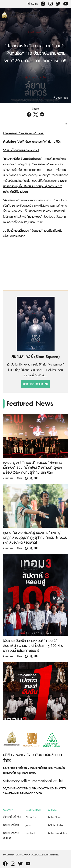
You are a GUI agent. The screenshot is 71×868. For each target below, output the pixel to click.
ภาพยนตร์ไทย (11, 825)
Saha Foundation (58, 833)
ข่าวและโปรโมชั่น (12, 817)
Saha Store (55, 817)
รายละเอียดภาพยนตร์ (35, 384)
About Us (31, 817)
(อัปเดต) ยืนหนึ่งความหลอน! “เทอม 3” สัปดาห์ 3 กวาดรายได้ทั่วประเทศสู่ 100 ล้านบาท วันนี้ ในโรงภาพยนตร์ (33, 646)
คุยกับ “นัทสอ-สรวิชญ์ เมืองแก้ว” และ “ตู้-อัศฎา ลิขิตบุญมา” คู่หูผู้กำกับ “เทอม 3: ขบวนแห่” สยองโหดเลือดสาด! (35, 538)
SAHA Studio (55, 825)
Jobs (28, 825)
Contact (30, 833)
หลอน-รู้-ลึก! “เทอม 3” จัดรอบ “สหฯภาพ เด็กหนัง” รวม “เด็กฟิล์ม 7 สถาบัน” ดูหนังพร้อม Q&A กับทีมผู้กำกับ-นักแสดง (33, 468)
